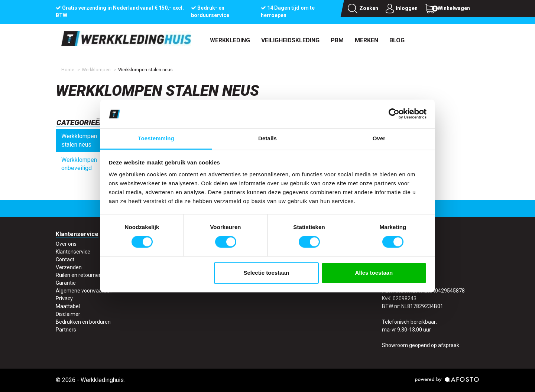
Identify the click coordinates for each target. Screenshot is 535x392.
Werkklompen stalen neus (79, 140)
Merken (367, 40)
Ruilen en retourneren (81, 275)
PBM (337, 40)
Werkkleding (230, 40)
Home (68, 70)
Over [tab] (379, 138)
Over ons (66, 244)
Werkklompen (96, 70)
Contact (65, 259)
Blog (397, 40)
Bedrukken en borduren (83, 322)
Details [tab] (267, 138)
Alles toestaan (374, 273)
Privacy (64, 298)
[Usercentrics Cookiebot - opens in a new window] (394, 114)
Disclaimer (68, 314)
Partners (66, 330)
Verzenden (69, 267)
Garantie (66, 283)
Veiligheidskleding (290, 40)
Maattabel (68, 306)
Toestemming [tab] (156, 138)
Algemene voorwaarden (84, 291)
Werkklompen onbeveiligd (79, 164)
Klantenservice (73, 252)
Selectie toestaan (267, 273)
